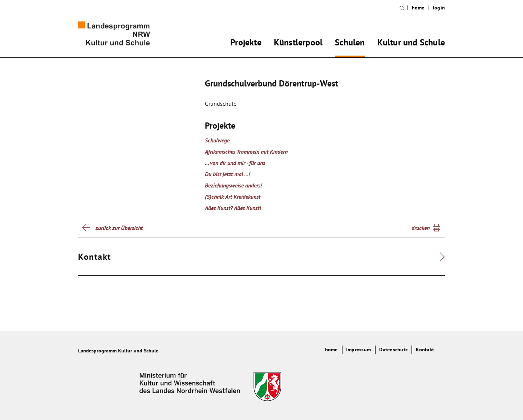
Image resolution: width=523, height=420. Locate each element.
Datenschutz (393, 350)
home (418, 8)
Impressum (358, 350)
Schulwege (217, 140)
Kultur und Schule (411, 44)
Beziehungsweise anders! (234, 185)
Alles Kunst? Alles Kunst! (233, 208)
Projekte (246, 44)
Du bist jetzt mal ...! (228, 174)
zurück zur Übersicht (119, 228)
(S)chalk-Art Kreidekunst (233, 197)
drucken (421, 228)
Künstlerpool (298, 44)
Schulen (350, 44)
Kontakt (425, 350)
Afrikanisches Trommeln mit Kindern (246, 152)
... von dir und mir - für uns (235, 163)
